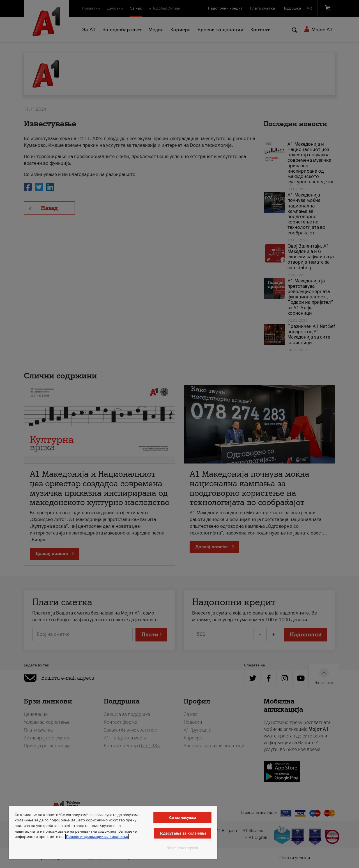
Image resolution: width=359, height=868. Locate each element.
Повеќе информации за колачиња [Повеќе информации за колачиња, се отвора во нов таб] (97, 837)
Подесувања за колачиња (183, 833)
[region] (113, 833)
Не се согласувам (182, 848)
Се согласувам (182, 818)
